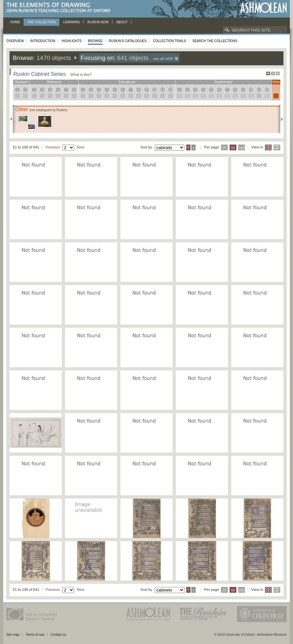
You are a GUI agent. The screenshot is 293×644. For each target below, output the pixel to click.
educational (127, 82)
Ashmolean (264, 8)
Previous (13, 119)
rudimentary (223, 82)
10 (155, 90)
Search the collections (215, 41)
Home (15, 22)
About (122, 22)
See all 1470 (163, 59)
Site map (13, 635)
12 (171, 90)
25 (225, 148)
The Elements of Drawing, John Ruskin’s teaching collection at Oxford (60, 8)
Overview (15, 41)
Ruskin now (98, 22)
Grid (268, 147)
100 (242, 148)
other (276, 82)
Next (280, 119)
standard (21, 82)
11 (163, 90)
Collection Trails (169, 41)
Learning (71, 22)
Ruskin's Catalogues (128, 41)
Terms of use (35, 635)
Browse (95, 41)
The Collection (42, 22)
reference (54, 82)
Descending (193, 147)
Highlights (71, 41)
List (277, 147)
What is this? (81, 74)
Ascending (188, 147)
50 (233, 148)
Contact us (58, 635)
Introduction (43, 41)
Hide (278, 73)
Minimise (273, 73)
